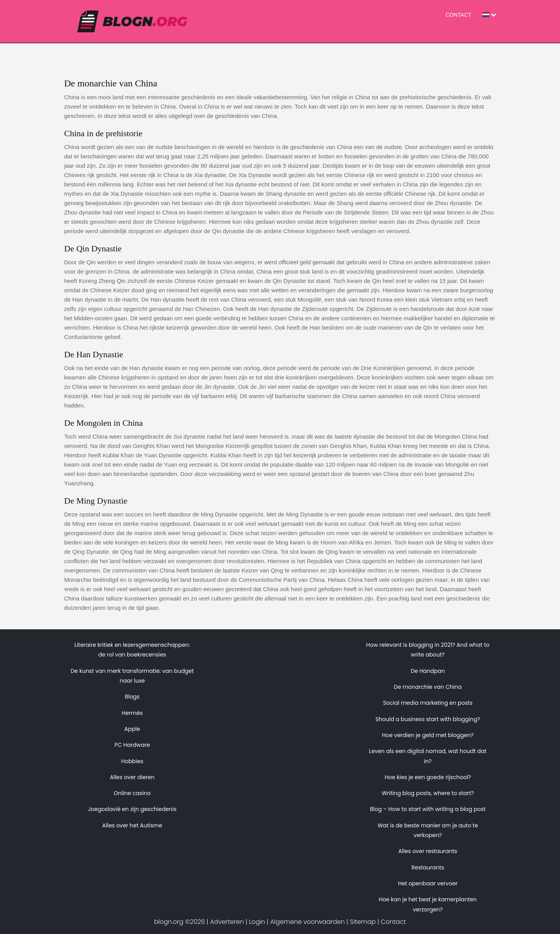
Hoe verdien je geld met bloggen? (428, 735)
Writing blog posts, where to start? (428, 793)
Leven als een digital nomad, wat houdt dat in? (428, 756)
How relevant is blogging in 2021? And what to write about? (428, 650)
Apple (132, 729)
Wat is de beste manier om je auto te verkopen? (428, 830)
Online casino (132, 793)
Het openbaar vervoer (428, 883)
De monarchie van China (428, 687)
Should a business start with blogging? (428, 719)
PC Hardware (132, 745)
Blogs (132, 697)
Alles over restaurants (428, 851)
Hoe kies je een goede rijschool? (428, 777)
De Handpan (428, 671)
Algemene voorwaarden (308, 922)
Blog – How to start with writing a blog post (428, 809)
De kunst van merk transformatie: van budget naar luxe (132, 676)
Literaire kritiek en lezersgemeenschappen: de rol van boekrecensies (132, 650)
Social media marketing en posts (428, 703)
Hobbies (132, 761)
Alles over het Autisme (132, 825)
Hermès (132, 713)
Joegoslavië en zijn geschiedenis (132, 809)
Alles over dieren (132, 777)
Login (257, 922)
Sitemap (363, 922)
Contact (458, 15)
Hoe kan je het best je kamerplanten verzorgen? (428, 904)
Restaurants (428, 867)
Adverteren (227, 922)
